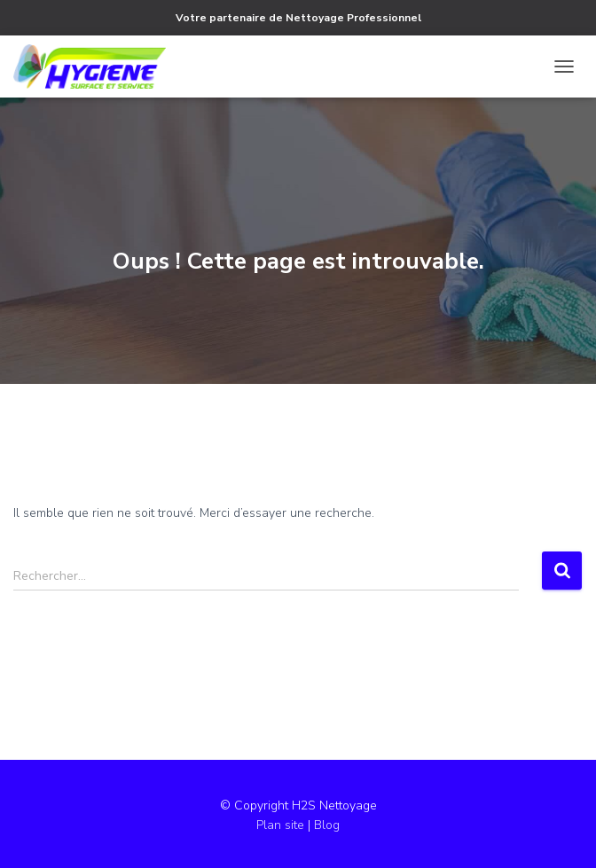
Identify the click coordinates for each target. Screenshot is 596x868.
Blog (327, 825)
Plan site (282, 825)
